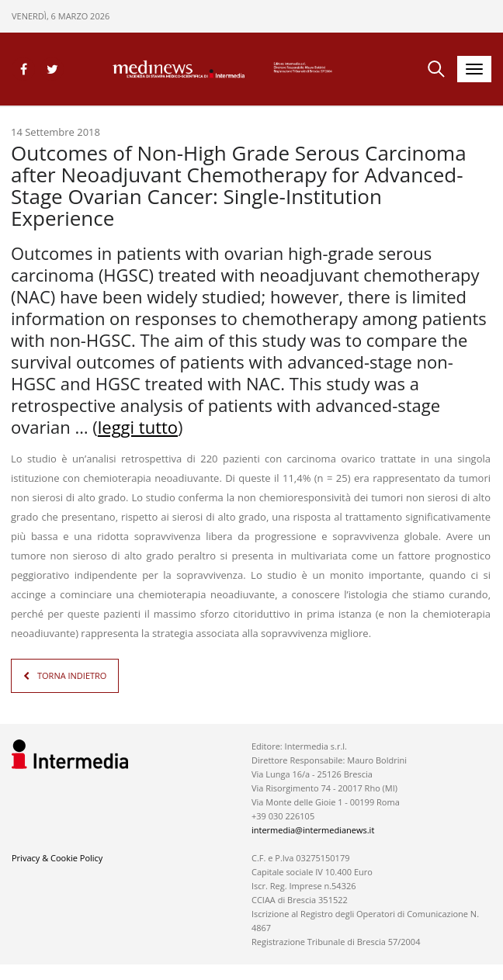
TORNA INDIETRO (72, 675)
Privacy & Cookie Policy (57, 858)
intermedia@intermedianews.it (313, 830)
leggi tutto (138, 427)
